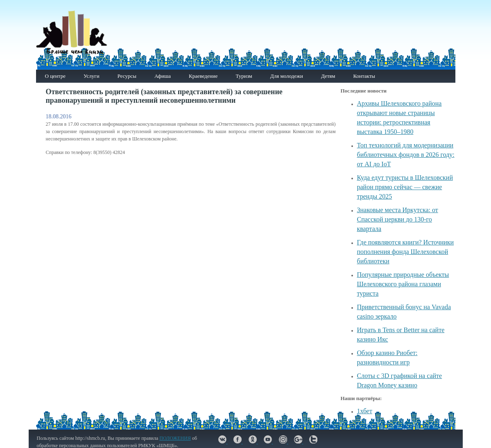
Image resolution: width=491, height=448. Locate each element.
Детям (328, 76)
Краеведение (203, 76)
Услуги (92, 76)
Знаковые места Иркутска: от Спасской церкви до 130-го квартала (398, 219)
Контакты (364, 76)
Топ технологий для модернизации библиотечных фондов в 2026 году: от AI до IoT (406, 155)
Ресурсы (127, 76)
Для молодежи (287, 76)
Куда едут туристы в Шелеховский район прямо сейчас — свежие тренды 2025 (405, 187)
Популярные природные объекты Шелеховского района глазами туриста (403, 284)
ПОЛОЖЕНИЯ (175, 438)
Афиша (163, 76)
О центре (55, 76)
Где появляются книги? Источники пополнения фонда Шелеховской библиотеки (406, 252)
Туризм (244, 76)
